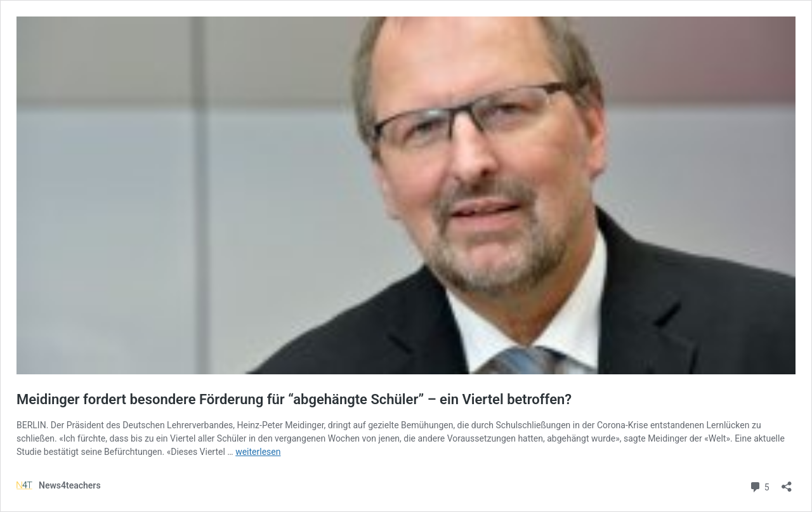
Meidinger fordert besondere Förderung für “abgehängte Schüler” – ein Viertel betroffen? (294, 399)
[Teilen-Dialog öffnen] (787, 482)
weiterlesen (258, 452)
